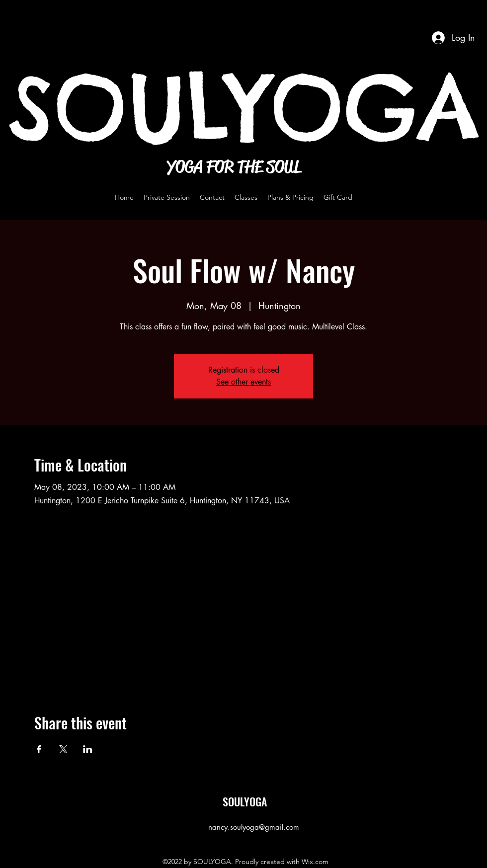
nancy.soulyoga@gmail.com (254, 827)
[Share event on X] (63, 749)
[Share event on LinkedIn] (88, 749)
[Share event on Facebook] (39, 749)
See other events (243, 382)
